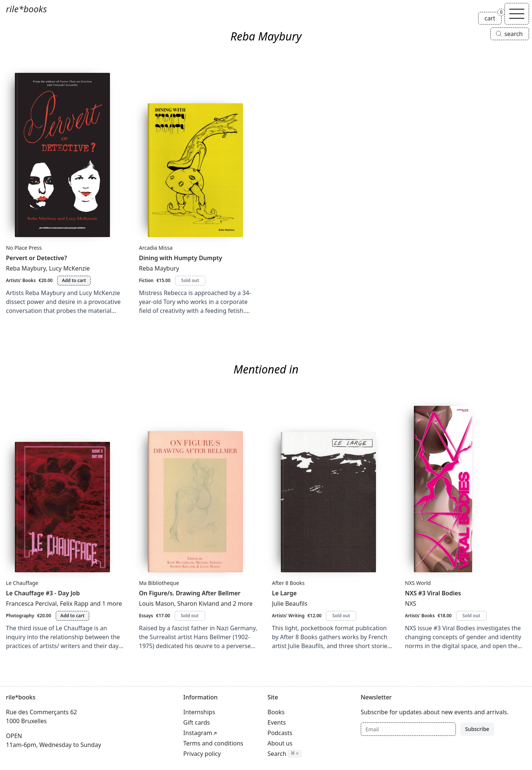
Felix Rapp (74, 604)
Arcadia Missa (156, 248)
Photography (20, 616)
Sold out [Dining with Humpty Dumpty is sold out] (190, 280)
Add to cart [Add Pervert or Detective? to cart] (74, 280)
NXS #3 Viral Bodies (433, 593)
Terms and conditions (213, 743)
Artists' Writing (288, 616)
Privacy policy (202, 754)
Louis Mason (157, 604)
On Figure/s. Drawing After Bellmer (190, 593)
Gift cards (197, 722)
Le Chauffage (22, 583)
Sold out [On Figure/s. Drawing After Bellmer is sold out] (190, 616)
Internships (199, 712)
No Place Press (24, 248)
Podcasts (280, 733)
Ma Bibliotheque (159, 583)
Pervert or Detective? (36, 258)
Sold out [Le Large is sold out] (341, 616)
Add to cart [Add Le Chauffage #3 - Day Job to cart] (73, 616)
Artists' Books (21, 280)
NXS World (418, 583)
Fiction (146, 280)
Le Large (284, 593)
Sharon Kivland (198, 604)
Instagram (198, 733)
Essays (146, 616)
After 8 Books (288, 583)
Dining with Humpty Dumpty (181, 258)
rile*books (26, 9)
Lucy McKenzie (69, 268)
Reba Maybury (26, 268)
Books (276, 712)
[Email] (408, 729)
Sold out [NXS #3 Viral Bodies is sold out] (471, 616)
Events (277, 722)
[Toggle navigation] (517, 14)
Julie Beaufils (290, 604)
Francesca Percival (31, 604)
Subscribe (477, 729)
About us (280, 743)
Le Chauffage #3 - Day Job (43, 593)
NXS (411, 604)
